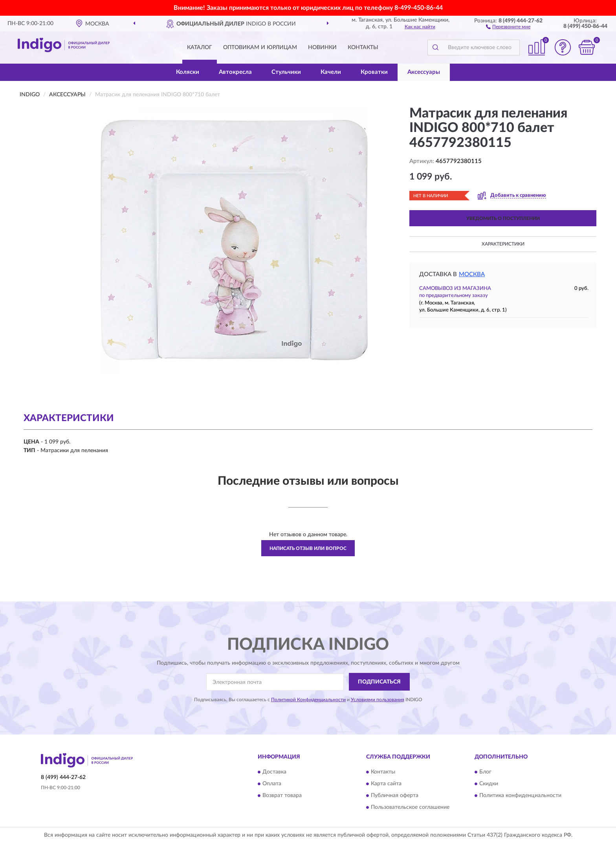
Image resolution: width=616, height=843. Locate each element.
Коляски (188, 72)
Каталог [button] (200, 48)
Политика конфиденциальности (520, 796)
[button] (508, 26)
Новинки (322, 48)
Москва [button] (472, 274)
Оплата (272, 784)
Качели (331, 72)
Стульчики (286, 72)
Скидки (489, 784)
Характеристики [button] (503, 244)
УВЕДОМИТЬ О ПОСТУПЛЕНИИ (503, 218)
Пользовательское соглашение (410, 808)
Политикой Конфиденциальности (308, 700)
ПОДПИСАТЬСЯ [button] (379, 682)
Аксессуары (424, 72)
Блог (485, 772)
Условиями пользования (378, 700)
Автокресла (235, 72)
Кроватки (374, 72)
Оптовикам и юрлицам (260, 48)
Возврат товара (282, 796)
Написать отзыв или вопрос (308, 548)
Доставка (274, 772)
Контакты (363, 48)
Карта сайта (386, 784)
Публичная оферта (395, 796)
